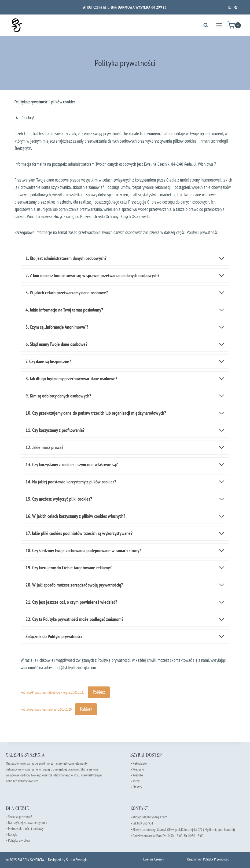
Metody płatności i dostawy (26, 829)
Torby (136, 781)
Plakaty (137, 787)
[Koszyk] (234, 25)
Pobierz (99, 692)
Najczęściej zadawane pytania (27, 823)
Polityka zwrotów (19, 840)
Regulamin (194, 859)
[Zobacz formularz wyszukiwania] (206, 25)
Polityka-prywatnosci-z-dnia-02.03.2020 (46, 710)
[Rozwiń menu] (219, 25)
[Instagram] (229, 7)
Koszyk (12, 834)
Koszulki (138, 775)
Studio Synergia (77, 860)
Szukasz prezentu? (20, 817)
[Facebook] (236, 7)
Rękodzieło (140, 763)
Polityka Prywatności (216, 859)
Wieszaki (137, 769)
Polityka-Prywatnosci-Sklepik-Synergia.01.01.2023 (53, 692)
